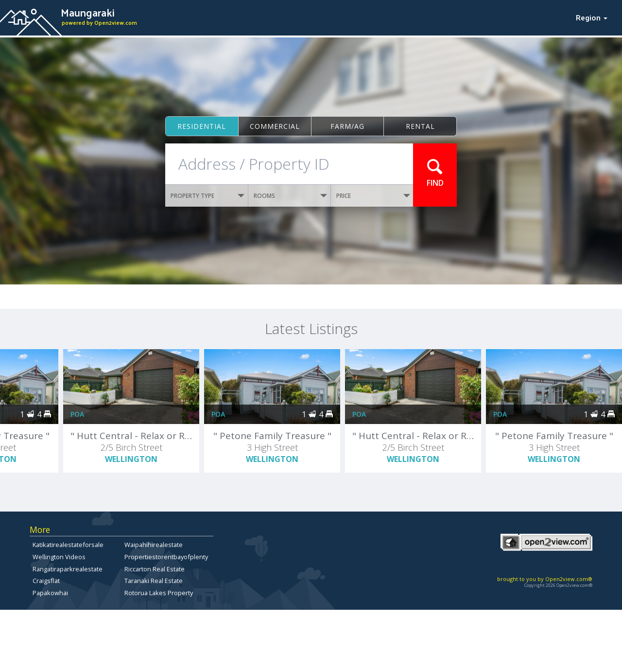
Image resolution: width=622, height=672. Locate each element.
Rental (420, 126)
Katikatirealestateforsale (68, 545)
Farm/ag (347, 126)
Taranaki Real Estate (154, 581)
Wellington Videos (59, 557)
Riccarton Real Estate (155, 569)
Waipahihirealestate (154, 545)
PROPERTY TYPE (207, 196)
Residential (202, 126)
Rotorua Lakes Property (159, 593)
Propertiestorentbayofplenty (166, 557)
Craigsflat (46, 581)
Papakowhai (50, 593)
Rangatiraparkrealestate (68, 569)
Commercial (275, 126)
